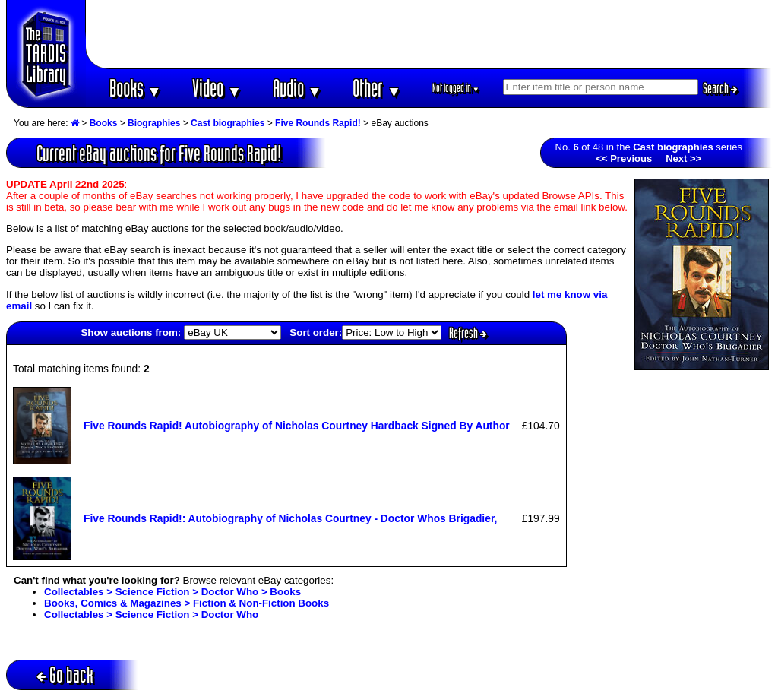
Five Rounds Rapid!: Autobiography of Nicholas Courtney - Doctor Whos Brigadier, (290, 518)
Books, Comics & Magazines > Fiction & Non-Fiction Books (187, 603)
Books (136, 88)
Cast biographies (228, 123)
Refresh (468, 333)
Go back (65, 675)
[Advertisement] (429, 34)
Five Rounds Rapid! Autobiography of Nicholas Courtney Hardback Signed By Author (297, 426)
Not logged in (456, 88)
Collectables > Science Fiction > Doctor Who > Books (172, 592)
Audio (297, 88)
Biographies (154, 123)
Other (377, 88)
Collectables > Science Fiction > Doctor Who (151, 614)
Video (217, 88)
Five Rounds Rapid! (318, 123)
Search (720, 88)
